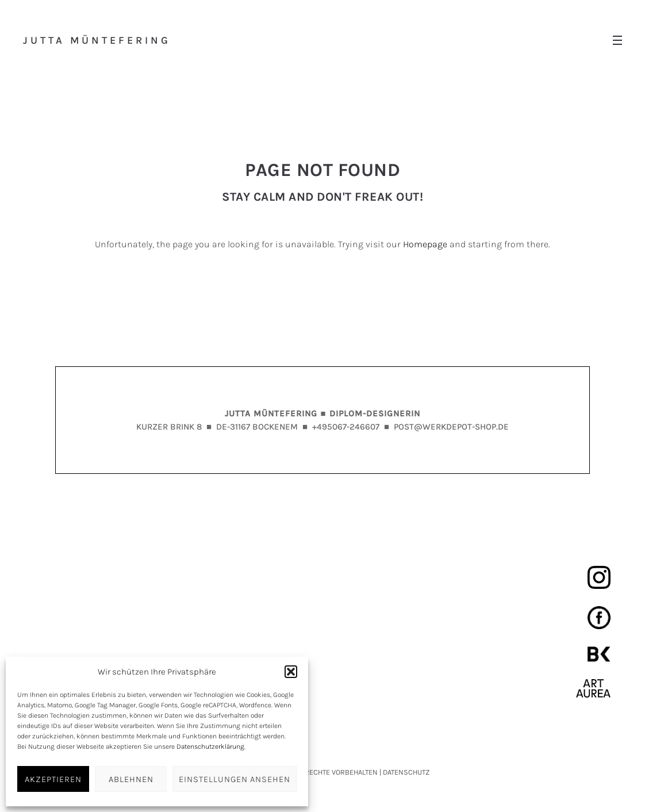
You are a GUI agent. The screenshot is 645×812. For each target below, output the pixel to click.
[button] (291, 672)
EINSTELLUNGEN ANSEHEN (235, 779)
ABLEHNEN (131, 779)
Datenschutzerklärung (210, 746)
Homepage (425, 244)
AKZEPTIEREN (53, 779)
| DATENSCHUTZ (404, 772)
